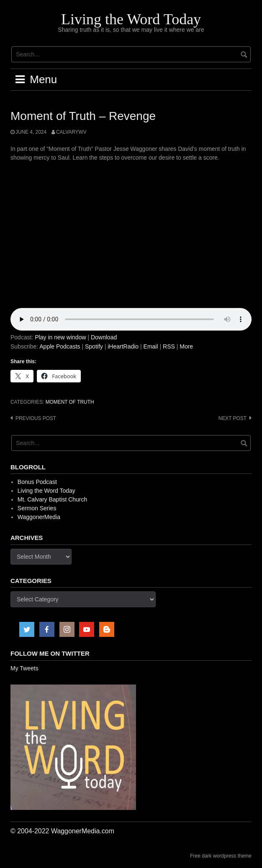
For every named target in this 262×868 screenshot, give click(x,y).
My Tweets (24, 668)
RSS (169, 346)
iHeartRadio (123, 346)
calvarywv (71, 132)
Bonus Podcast (37, 482)
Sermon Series (37, 508)
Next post (232, 418)
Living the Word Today (131, 19)
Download (104, 337)
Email (151, 346)
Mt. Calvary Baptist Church (53, 499)
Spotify (94, 346)
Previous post (36, 418)
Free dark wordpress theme (221, 856)
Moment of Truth (70, 402)
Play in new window (60, 337)
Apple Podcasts (60, 346)
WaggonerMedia (39, 517)
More (186, 346)
